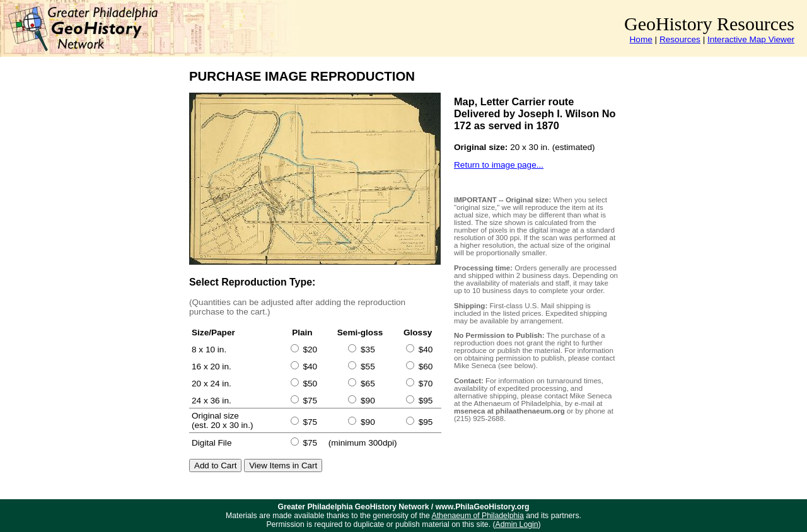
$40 (426, 350)
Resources (680, 39)
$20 (310, 350)
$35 (368, 350)
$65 (368, 384)
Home (641, 39)
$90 (368, 401)
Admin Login (517, 524)
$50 (310, 384)
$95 (426, 401)
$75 (310, 401)
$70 (426, 384)
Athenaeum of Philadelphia (478, 516)
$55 (368, 367)
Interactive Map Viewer (751, 39)
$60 (426, 367)
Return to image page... (499, 165)
